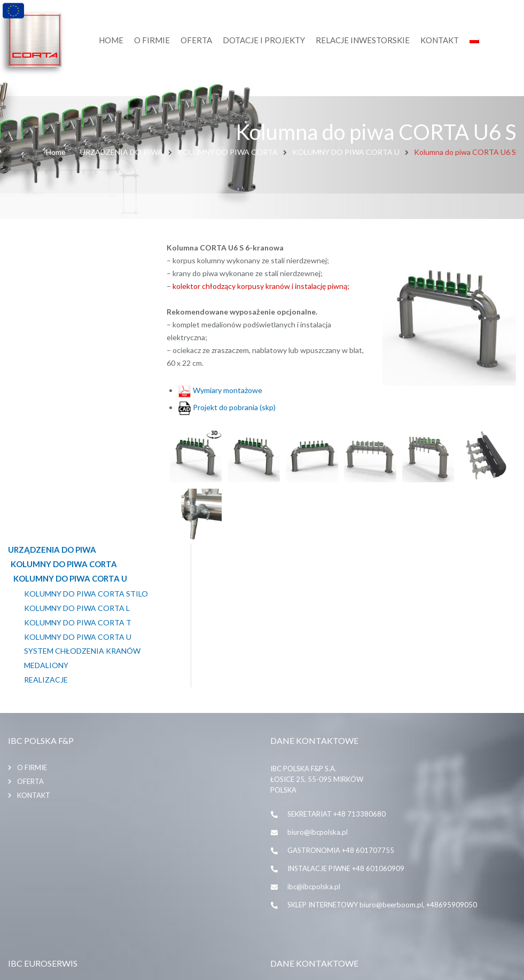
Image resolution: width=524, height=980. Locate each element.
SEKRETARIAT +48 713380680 (337, 666)
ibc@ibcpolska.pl (314, 739)
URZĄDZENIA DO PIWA (122, 152)
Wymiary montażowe (220, 389)
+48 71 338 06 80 (316, 889)
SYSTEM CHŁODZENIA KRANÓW (82, 348)
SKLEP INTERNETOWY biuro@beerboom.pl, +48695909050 (382, 757)
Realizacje (46, 377)
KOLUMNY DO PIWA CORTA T (78, 319)
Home (56, 152)
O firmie (32, 620)
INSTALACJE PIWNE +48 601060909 (346, 720)
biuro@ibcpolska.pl (318, 684)
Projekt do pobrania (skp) (227, 406)
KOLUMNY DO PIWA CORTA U (346, 152)
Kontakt (34, 647)
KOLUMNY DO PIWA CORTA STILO (86, 291)
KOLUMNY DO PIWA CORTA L (77, 305)
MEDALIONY (46, 362)
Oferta (30, 633)
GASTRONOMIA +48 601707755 (341, 702)
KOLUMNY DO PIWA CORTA (228, 152)
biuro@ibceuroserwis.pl (324, 925)
